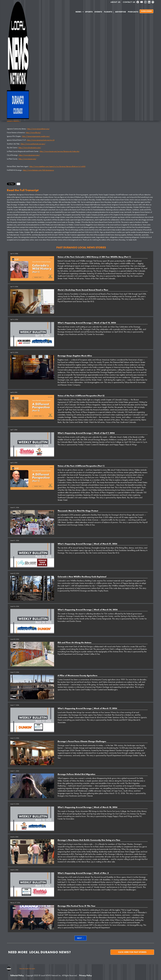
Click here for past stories (132, 952)
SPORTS (89, 12)
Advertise (121, 12)
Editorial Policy (17, 975)
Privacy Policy (86, 975)
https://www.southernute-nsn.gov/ (33, 144)
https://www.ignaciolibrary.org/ (38, 129)
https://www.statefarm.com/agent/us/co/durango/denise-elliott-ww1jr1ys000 (57, 166)
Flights (108, 12)
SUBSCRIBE (146, 11)
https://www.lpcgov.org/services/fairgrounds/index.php (59, 151)
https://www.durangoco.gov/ (29, 155)
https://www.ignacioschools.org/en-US (41, 140)
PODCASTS (133, 12)
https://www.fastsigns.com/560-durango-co (38, 170)
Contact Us (129, 2)
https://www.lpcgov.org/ (27, 159)
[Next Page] (81, 938)
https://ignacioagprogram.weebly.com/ (36, 136)
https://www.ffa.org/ (33, 132)
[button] (80, 12)
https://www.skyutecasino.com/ (30, 148)
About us (115, 2)
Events (98, 12)
